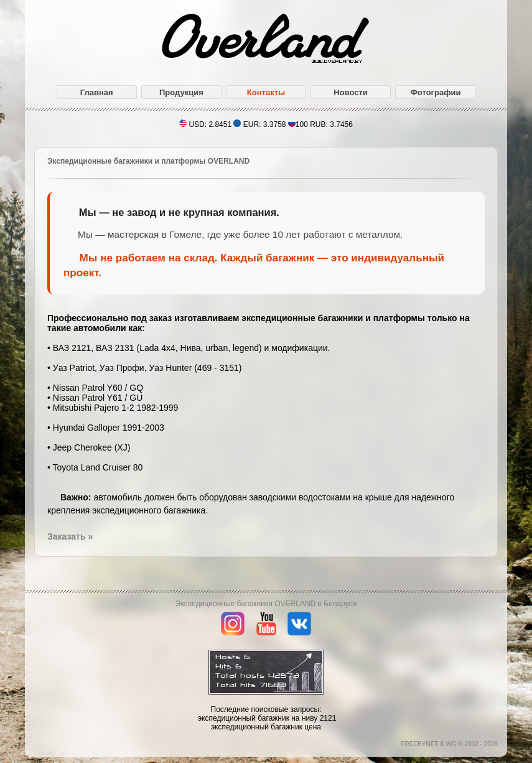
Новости (351, 92)
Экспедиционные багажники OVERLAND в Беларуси (266, 604)
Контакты (266, 92)
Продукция (181, 92)
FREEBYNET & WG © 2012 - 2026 (449, 744)
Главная (97, 92)
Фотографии (436, 92)
